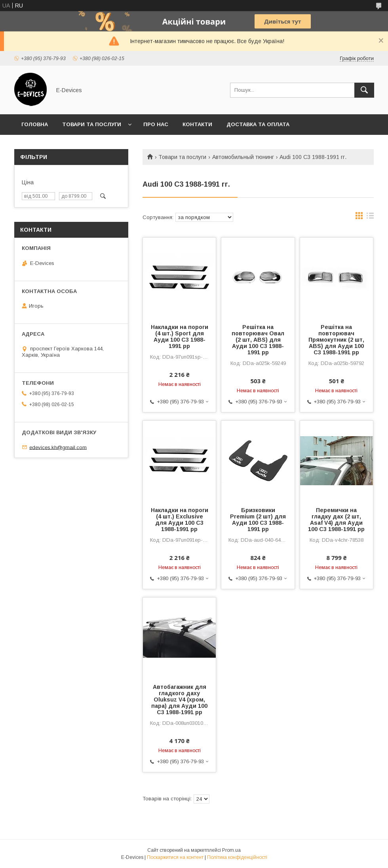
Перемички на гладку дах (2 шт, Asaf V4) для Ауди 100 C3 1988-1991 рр (336, 520)
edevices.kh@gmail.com (58, 447)
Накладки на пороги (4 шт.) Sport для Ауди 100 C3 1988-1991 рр (180, 337)
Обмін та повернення (55, 145)
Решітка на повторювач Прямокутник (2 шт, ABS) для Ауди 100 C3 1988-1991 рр (336, 340)
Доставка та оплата (258, 124)
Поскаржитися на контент (175, 857)
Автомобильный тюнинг (243, 157)
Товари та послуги (92, 124)
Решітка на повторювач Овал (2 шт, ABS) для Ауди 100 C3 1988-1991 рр (258, 340)
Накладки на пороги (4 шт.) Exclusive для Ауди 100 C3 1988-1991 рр (180, 520)
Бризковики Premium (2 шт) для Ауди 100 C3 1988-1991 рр (258, 520)
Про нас (156, 124)
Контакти (197, 124)
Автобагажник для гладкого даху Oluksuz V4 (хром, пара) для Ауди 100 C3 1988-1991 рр (179, 700)
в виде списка (370, 217)
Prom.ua (231, 850)
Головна (35, 124)
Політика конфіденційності (237, 857)
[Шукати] (364, 90)
